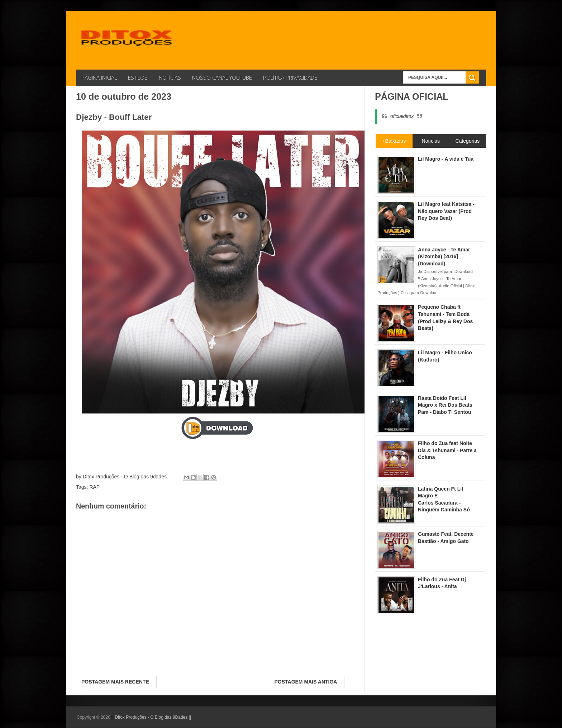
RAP (94, 487)
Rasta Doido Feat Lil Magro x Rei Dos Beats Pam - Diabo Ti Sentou (445, 405)
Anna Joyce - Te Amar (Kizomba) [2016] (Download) (444, 257)
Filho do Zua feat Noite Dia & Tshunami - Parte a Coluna (447, 450)
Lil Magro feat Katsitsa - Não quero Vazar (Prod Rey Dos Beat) (446, 211)
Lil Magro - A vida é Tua (446, 159)
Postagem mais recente (115, 682)
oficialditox (402, 116)
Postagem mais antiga (306, 682)
